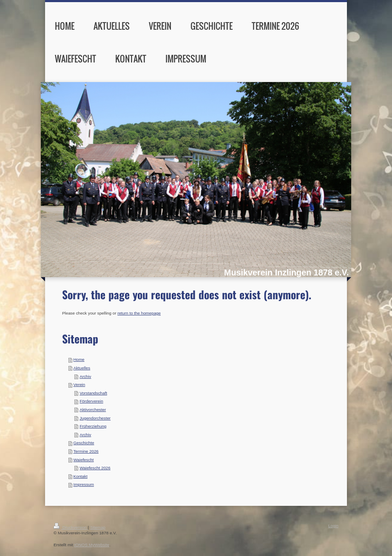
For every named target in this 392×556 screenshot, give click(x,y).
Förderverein (91, 401)
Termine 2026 (86, 451)
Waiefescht (83, 460)
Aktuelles (82, 368)
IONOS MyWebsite (92, 545)
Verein (79, 384)
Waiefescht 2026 (95, 468)
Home (79, 359)
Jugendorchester (95, 418)
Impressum (83, 484)
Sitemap (98, 527)
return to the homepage (139, 313)
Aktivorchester (93, 410)
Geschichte (84, 443)
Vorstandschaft (93, 393)
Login (333, 526)
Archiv (85, 376)
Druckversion (71, 527)
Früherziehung (93, 426)
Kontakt (80, 476)
